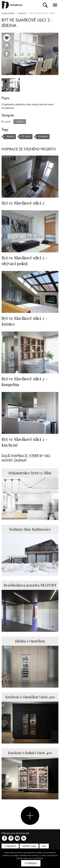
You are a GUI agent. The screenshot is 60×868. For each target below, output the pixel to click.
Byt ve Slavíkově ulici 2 (23, 203)
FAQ (44, 846)
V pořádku (31, 863)
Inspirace (22, 13)
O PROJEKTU (10, 846)
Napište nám (29, 846)
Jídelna (10, 136)
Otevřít (20, 122)
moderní (43, 136)
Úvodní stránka (8, 13)
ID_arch (26, 136)
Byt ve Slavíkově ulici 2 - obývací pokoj (25, 260)
